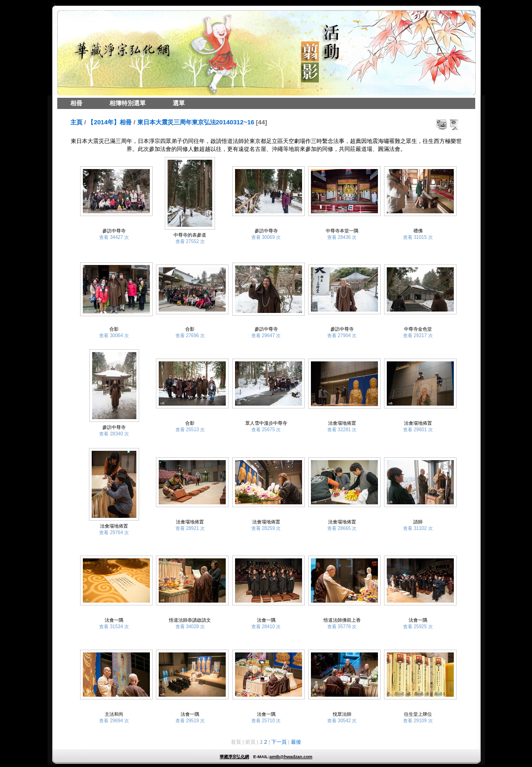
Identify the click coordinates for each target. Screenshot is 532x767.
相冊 (76, 103)
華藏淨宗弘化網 (234, 757)
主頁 (76, 122)
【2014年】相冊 (110, 122)
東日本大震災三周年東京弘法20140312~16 (196, 122)
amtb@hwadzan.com (291, 757)
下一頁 (279, 742)
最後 (296, 742)
